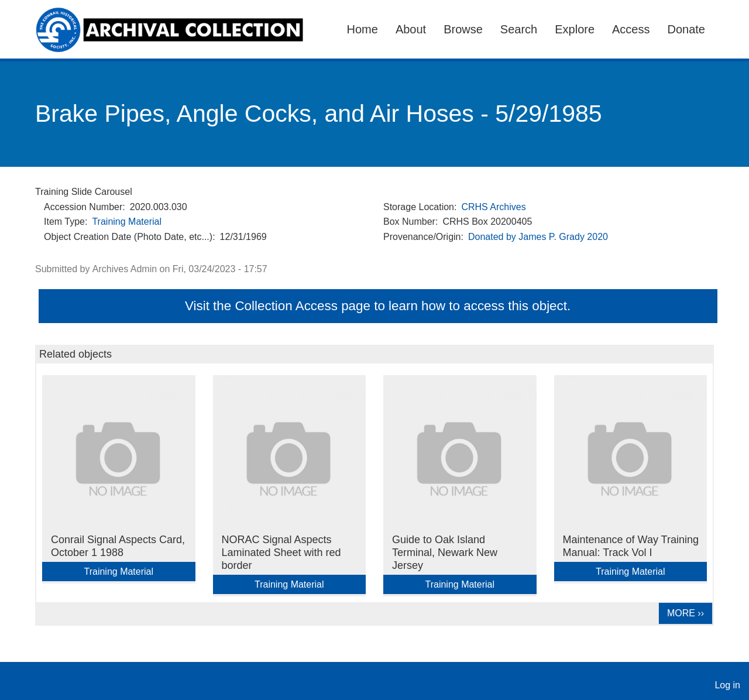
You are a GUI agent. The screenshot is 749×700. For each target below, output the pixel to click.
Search (519, 29)
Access (631, 29)
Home (363, 29)
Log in (727, 685)
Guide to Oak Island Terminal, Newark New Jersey (445, 553)
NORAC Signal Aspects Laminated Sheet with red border (281, 553)
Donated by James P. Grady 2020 (538, 237)
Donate (687, 29)
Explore (575, 29)
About (411, 29)
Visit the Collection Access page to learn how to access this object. (378, 306)
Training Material (127, 222)
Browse (463, 29)
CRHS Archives (493, 207)
